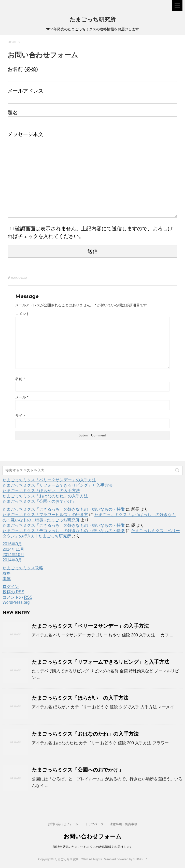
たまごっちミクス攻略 (23, 568)
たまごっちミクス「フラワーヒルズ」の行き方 (45, 515)
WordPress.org (16, 602)
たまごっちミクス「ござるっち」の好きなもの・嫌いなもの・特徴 (64, 509)
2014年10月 (13, 555)
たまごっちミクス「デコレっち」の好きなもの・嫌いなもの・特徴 (64, 531)
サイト (21, 416)
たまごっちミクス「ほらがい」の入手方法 (41, 491)
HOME (13, 42)
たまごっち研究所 (92, 20)
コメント (22, 314)
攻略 (7, 573)
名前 (20, 379)
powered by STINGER (132, 859)
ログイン (11, 587)
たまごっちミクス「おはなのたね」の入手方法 (45, 496)
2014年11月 (13, 549)
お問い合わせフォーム (63, 824)
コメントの (17, 597)
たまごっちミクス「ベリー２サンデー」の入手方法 (49, 480)
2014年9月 (12, 560)
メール (22, 397)
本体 (7, 579)
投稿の (13, 592)
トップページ (94, 824)
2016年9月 (12, 544)
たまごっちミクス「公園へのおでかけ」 (39, 501)
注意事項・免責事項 (123, 824)
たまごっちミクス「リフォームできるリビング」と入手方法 (58, 485)
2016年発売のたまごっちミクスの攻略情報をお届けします (92, 847)
